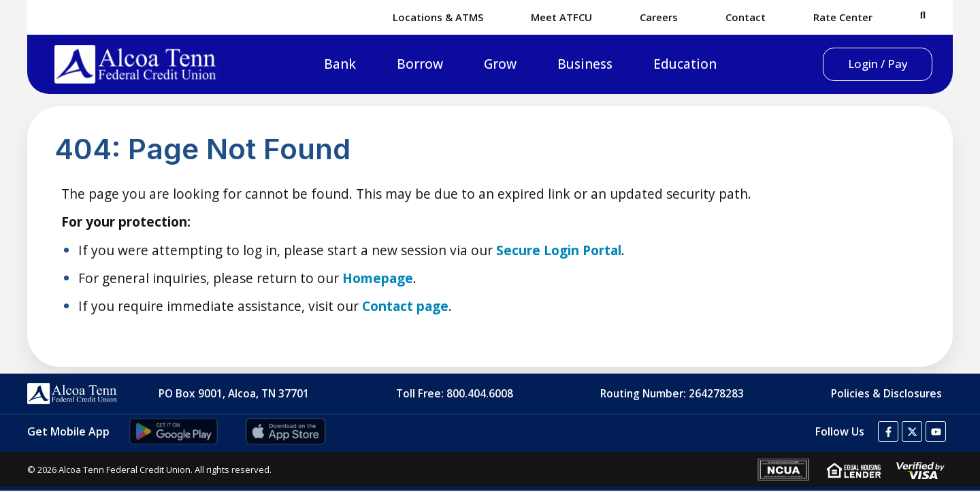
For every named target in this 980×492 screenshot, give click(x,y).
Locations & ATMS (438, 17)
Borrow (404, 65)
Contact (746, 17)
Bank (324, 65)
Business (569, 65)
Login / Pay (861, 64)
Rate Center (843, 17)
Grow (484, 65)
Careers (659, 17)
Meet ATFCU (561, 17)
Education (669, 65)
